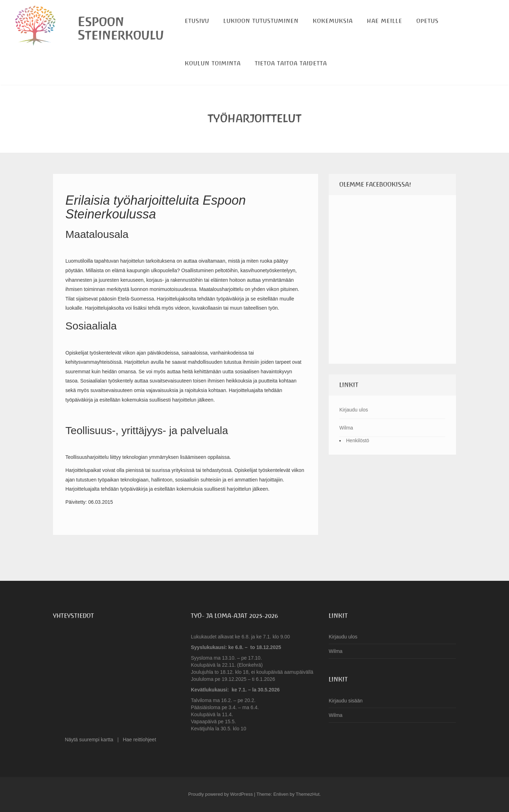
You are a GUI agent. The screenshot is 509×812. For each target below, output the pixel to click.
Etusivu (197, 21)
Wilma (346, 428)
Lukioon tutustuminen (261, 21)
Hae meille (385, 21)
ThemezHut (308, 794)
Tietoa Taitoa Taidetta (291, 63)
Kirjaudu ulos (354, 410)
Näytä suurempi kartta (89, 740)
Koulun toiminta (213, 63)
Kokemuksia (333, 21)
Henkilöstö (358, 440)
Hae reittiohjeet (139, 740)
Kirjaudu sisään (346, 701)
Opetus (428, 21)
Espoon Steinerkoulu (121, 28)
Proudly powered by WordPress (221, 794)
